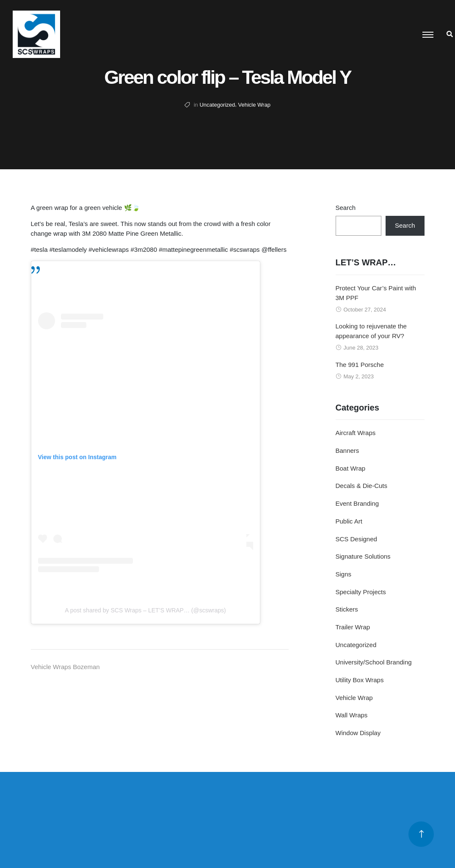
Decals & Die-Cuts (362, 486)
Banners (347, 451)
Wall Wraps (352, 715)
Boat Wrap (351, 468)
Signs (344, 574)
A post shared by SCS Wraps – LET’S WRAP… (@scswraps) (145, 610)
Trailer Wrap (353, 627)
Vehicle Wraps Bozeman (65, 667)
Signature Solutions (363, 556)
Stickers (347, 609)
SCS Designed (356, 539)
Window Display (358, 733)
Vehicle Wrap (254, 105)
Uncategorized (217, 105)
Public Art (349, 521)
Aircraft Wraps (356, 433)
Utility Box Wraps (360, 680)
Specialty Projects (361, 592)
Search (346, 208)
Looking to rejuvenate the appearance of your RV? (371, 331)
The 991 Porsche (360, 365)
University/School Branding (374, 662)
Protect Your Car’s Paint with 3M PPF (376, 293)
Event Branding (357, 503)
